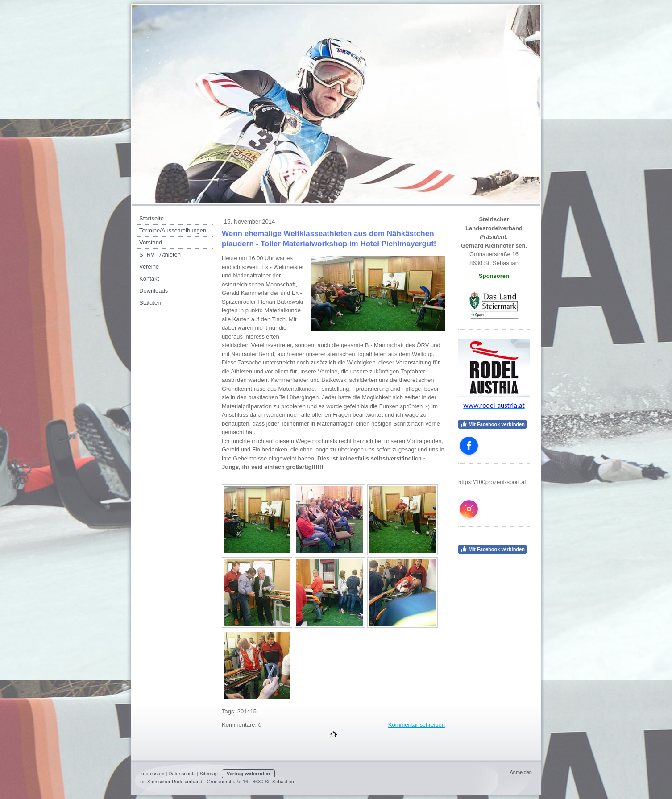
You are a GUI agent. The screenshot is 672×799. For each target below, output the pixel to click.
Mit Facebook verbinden (492, 424)
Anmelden (521, 772)
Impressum (152, 774)
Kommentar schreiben (417, 725)
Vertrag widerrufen (248, 774)
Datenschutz (182, 774)
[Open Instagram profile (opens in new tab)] (469, 509)
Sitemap (209, 774)
